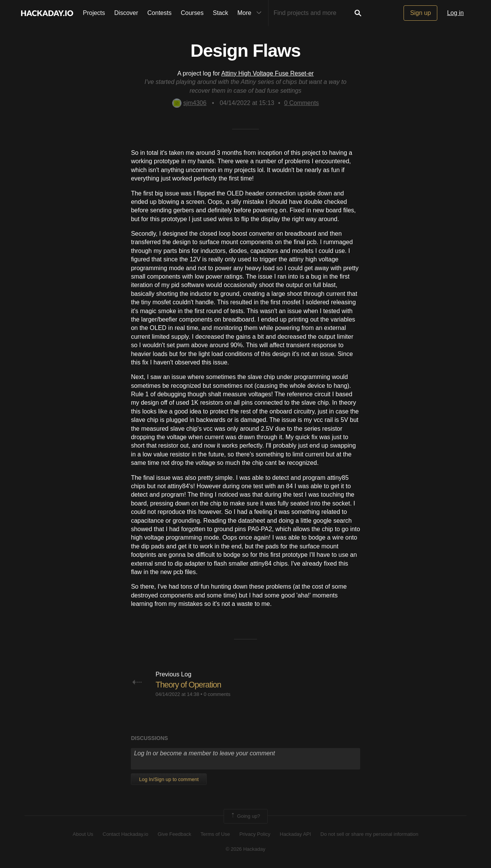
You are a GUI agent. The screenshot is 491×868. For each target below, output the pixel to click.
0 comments (217, 694)
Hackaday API (295, 834)
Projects (94, 13)
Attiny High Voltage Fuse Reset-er (268, 73)
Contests (159, 13)
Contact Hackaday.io (126, 834)
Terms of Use (215, 834)
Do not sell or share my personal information (369, 834)
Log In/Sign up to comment (169, 779)
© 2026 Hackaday (245, 849)
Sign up (420, 13)
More (251, 13)
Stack (221, 13)
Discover (126, 13)
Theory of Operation (189, 685)
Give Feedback (174, 834)
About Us (83, 834)
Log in (455, 13)
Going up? (245, 816)
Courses (192, 13)
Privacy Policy (255, 834)
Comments (302, 103)
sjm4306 (189, 103)
